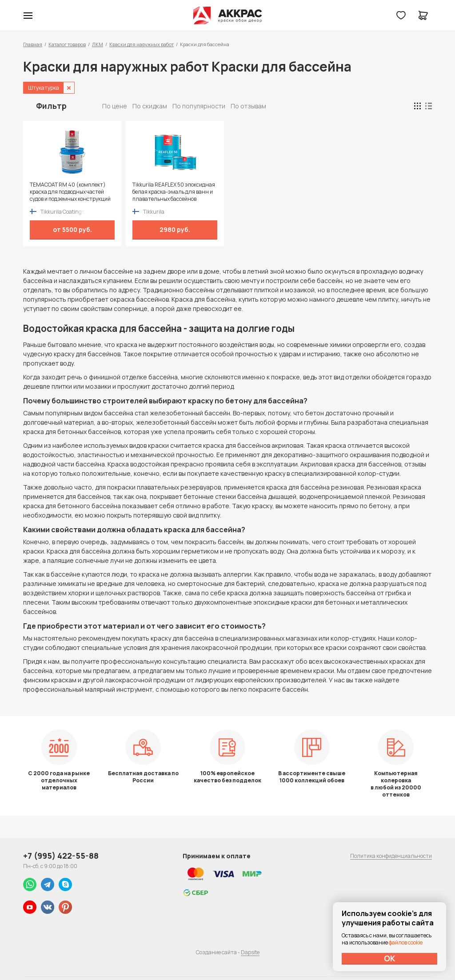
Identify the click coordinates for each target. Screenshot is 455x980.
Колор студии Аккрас (228, 16)
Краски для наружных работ (142, 44)
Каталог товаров (67, 44)
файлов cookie (406, 942)
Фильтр (51, 106)
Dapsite (250, 952)
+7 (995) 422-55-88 (61, 856)
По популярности (199, 106)
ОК (390, 958)
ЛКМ (98, 44)
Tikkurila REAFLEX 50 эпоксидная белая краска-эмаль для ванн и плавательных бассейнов (173, 192)
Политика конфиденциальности (391, 856)
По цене (115, 106)
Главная (33, 44)
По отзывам (248, 106)
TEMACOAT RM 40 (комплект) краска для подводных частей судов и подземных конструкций (70, 192)
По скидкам (150, 106)
